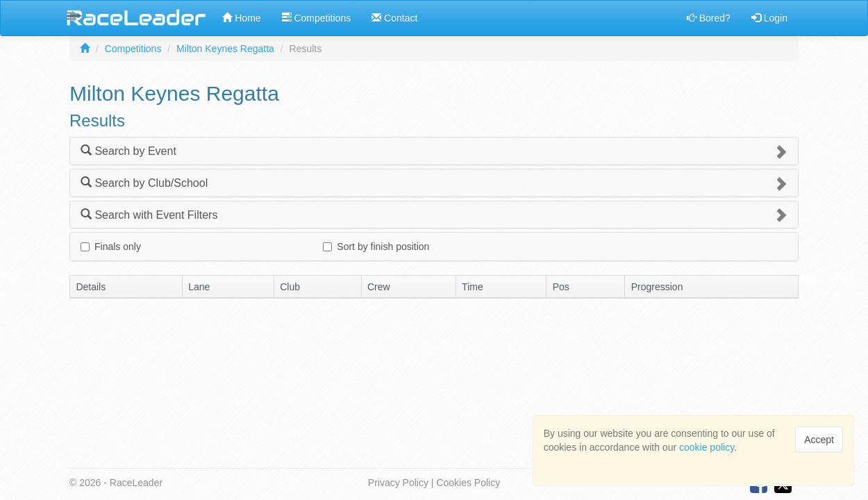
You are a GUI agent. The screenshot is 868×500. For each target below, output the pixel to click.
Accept (819, 440)
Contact (394, 18)
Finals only (111, 247)
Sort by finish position (376, 247)
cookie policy (707, 447)
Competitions (317, 18)
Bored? (709, 18)
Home (241, 18)
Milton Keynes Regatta (225, 49)
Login (769, 18)
